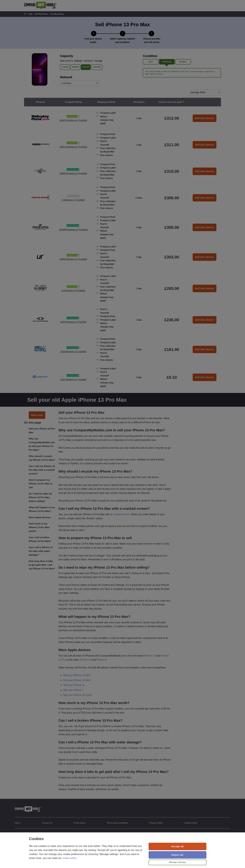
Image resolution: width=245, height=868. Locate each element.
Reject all (178, 855)
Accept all (177, 846)
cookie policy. (70, 858)
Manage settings (177, 862)
